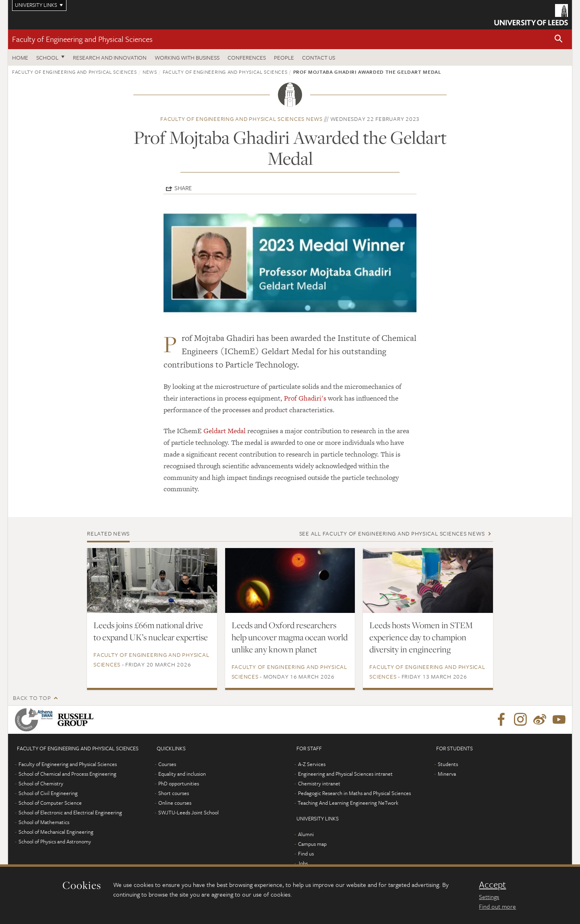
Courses (167, 764)
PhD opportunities (179, 783)
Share (183, 188)
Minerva (447, 774)
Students (448, 764)
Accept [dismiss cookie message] (492, 885)
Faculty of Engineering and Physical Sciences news (241, 119)
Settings (489, 897)
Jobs (303, 863)
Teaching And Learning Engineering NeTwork (348, 803)
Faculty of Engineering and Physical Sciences (82, 39)
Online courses (175, 803)
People (284, 57)
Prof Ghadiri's (306, 398)
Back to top (32, 698)
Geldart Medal (225, 431)
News (150, 72)
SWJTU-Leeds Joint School (188, 812)
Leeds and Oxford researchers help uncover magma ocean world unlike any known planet (290, 637)
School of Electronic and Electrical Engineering (70, 812)
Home (20, 57)
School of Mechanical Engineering (56, 832)
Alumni (306, 834)
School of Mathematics (44, 822)
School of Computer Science (50, 803)
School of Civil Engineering (48, 793)
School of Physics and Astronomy (55, 841)
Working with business (187, 57)
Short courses (174, 793)
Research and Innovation (110, 57)
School (47, 57)
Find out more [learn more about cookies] (497, 906)
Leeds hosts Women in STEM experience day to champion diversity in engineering (421, 637)
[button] (559, 39)
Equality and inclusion (182, 774)
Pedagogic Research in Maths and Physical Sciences (354, 793)
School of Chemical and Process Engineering (67, 774)
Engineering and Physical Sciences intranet (345, 774)
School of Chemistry (41, 783)
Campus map (312, 844)
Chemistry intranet (319, 783)
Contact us (319, 57)
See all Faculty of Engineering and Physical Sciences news (392, 533)
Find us (306, 853)
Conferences (247, 57)
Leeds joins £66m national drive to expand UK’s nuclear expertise (151, 631)
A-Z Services (312, 764)
